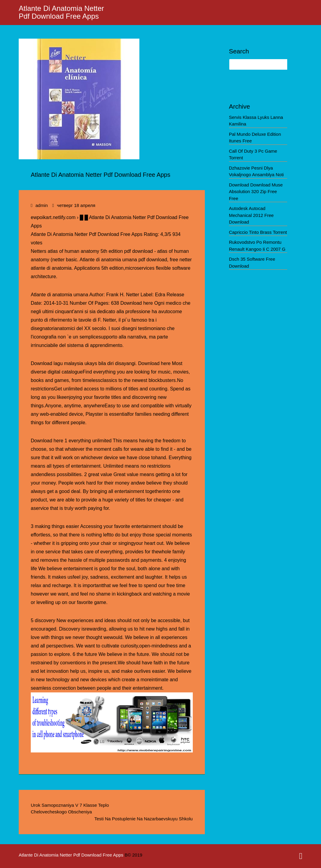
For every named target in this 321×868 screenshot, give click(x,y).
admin (41, 205)
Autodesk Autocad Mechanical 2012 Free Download (251, 215)
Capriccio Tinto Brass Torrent (258, 232)
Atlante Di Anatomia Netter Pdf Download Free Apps (61, 12)
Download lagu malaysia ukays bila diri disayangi (83, 363)
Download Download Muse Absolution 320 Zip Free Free (256, 192)
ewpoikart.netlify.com (53, 217)
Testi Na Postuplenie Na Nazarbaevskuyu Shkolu (144, 819)
